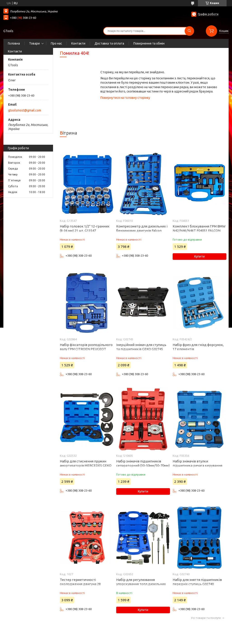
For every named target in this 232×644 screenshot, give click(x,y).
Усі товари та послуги (206, 618)
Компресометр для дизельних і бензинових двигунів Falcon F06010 (142, 231)
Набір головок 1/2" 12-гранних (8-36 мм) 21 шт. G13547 (85, 228)
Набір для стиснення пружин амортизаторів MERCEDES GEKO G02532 (86, 465)
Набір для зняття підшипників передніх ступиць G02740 (197, 582)
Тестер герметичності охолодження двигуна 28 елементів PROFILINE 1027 (81, 584)
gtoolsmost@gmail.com (25, 110)
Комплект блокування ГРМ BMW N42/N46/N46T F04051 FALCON (199, 228)
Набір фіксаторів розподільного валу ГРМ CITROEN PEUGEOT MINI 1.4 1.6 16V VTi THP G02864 (86, 349)
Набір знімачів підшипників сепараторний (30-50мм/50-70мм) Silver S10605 (143, 465)
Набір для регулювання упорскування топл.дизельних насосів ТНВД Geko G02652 (141, 584)
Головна (14, 43)
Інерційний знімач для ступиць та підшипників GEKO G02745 (141, 347)
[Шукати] (189, 31)
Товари (34, 43)
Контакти (78, 43)
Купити (200, 256)
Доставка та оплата (109, 43)
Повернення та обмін (149, 43)
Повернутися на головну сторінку (125, 98)
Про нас (56, 43)
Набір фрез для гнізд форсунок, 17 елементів (198, 347)
